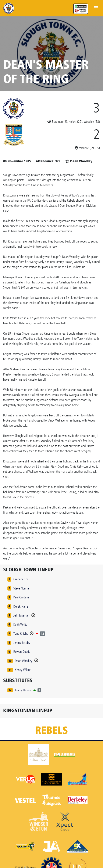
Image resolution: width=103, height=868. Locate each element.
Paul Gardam (21, 597)
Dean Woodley (24, 661)
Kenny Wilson (23, 670)
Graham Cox (21, 579)
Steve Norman (22, 588)
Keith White (20, 625)
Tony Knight (20, 633)
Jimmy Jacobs (22, 643)
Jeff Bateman (21, 615)
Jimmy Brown (23, 690)
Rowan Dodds (22, 652)
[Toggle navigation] (96, 7)
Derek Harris (21, 606)
